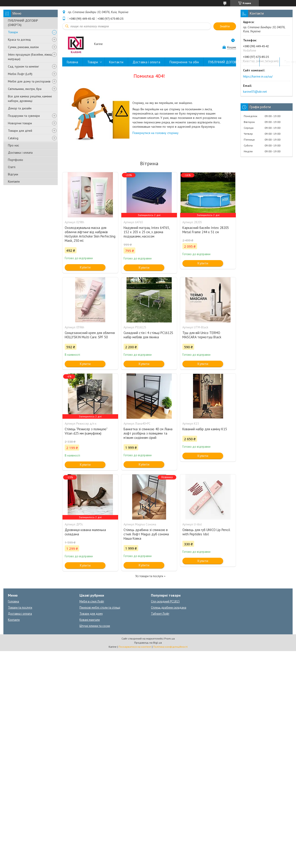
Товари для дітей (20, 131)
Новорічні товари (20, 123)
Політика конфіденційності (170, 647)
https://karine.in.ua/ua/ (258, 76)
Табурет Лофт (160, 614)
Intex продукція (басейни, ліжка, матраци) (30, 57)
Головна (72, 62)
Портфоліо (16, 160)
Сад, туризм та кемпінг (23, 66)
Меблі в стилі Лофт (92, 601)
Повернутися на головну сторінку (155, 133)
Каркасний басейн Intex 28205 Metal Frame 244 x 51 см (206, 230)
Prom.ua (169, 639)
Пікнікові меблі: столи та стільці (100, 608)
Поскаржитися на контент (135, 647)
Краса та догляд (19, 40)
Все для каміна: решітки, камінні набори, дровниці (30, 99)
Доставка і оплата (20, 153)
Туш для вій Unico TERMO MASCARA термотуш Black (202, 335)
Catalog (13, 138)
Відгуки (13, 174)
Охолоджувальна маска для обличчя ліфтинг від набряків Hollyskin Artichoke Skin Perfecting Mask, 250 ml (90, 234)
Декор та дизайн (20, 108)
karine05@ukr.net (255, 92)
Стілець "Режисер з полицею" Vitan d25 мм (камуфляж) (86, 431)
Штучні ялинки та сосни (95, 626)
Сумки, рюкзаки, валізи (23, 47)
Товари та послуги (20, 608)
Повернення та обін (184, 62)
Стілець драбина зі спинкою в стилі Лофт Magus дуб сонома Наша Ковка (146, 534)
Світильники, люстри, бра (25, 89)
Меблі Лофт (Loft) (20, 74)
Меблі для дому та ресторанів (29, 81)
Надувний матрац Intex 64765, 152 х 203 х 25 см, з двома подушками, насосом (147, 232)
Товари (13, 32)
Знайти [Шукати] (225, 26)
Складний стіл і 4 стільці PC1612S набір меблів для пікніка (148, 335)
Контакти (14, 181)
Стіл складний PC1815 (165, 601)
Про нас (13, 145)
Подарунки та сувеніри (24, 116)
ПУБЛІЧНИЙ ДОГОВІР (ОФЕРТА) (23, 23)
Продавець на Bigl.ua (148, 643)
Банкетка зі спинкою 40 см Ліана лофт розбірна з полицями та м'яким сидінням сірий (148, 433)
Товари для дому (91, 614)
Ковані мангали (90, 620)
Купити (85, 267)
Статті (12, 167)
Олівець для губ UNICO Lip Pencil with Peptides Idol (206, 532)
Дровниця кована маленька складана (85, 532)
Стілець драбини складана (169, 608)
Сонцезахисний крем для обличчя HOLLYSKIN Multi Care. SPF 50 (90, 335)
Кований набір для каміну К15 (205, 429)
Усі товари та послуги (149, 576)
